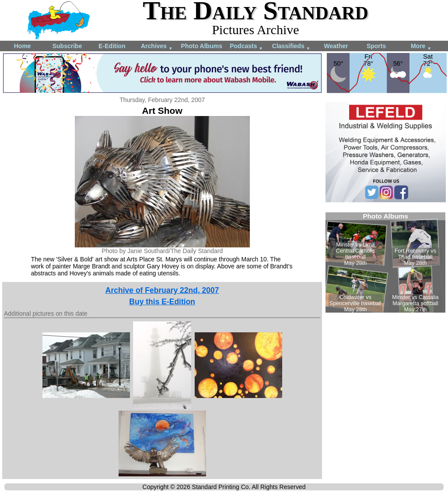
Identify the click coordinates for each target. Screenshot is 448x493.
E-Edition (112, 46)
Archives (157, 47)
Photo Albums (202, 46)
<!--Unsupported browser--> (385, 262)
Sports (376, 46)
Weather (336, 46)
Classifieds (291, 47)
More (421, 47)
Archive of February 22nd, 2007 (162, 290)
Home (23, 46)
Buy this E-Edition (162, 302)
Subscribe (67, 46)
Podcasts (246, 47)
